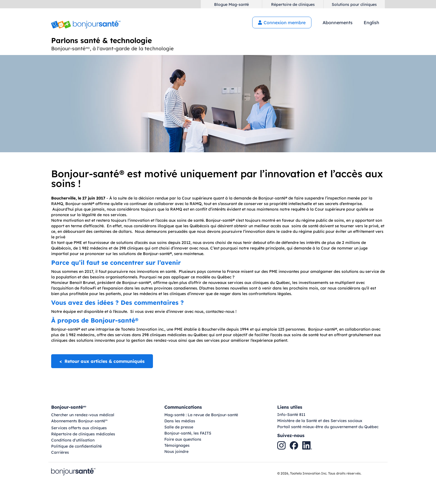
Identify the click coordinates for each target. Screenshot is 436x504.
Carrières (60, 452)
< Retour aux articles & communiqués (102, 361)
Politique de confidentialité (76, 446)
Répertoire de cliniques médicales (83, 434)
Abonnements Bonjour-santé (80, 421)
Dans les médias (180, 421)
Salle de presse (179, 427)
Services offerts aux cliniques (79, 428)
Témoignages (177, 445)
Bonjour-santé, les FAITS (188, 433)
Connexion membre (282, 23)
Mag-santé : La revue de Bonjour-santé (201, 415)
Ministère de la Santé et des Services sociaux (320, 421)
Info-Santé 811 (291, 415)
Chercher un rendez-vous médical (83, 415)
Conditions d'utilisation (73, 440)
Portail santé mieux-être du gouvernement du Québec (328, 427)
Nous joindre (176, 451)
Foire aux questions (183, 439)
